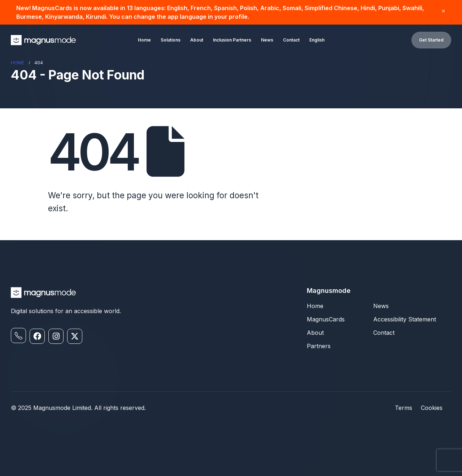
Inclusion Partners (232, 40)
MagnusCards (326, 319)
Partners (319, 346)
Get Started (431, 40)
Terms (404, 408)
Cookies (432, 408)
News (267, 40)
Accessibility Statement (405, 319)
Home (144, 40)
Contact (291, 40)
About (197, 40)
